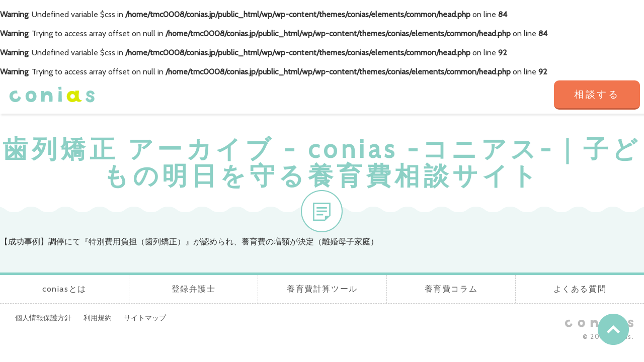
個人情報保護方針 (43, 318)
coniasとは (226, 95)
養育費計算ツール (370, 95)
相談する (597, 94)
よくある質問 (514, 95)
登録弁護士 (298, 95)
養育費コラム (441, 95)
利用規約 (98, 318)
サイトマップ (145, 318)
